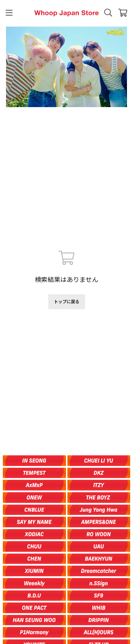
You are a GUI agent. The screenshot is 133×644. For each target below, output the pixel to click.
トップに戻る (67, 302)
